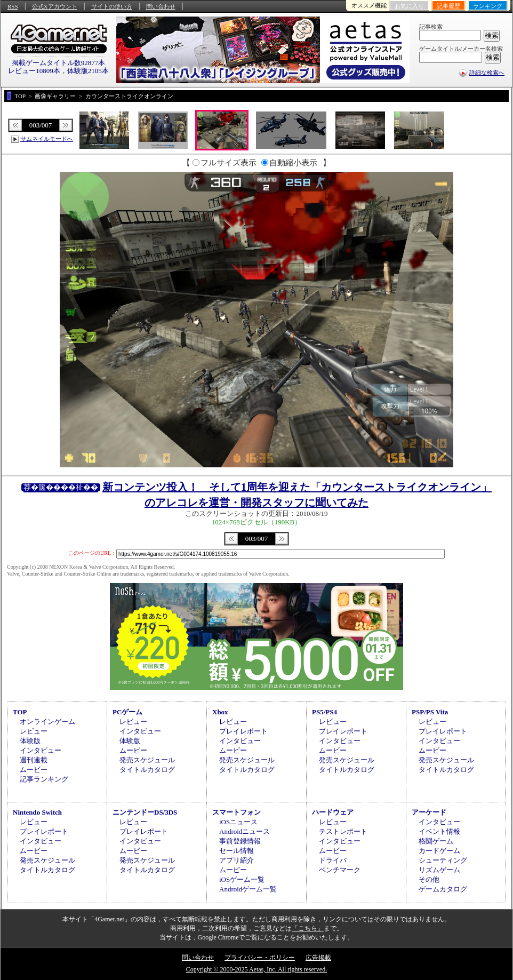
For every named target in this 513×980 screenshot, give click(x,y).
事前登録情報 (240, 841)
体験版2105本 (88, 71)
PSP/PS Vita (430, 712)
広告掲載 (318, 958)
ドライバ (333, 860)
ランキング (488, 6)
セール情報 (237, 851)
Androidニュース (245, 831)
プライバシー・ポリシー (260, 958)
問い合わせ (161, 6)
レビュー (34, 731)
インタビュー (41, 750)
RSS (13, 6)
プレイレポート (243, 731)
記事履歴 (448, 6)
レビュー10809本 (34, 71)
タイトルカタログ (147, 770)
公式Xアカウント (55, 6)
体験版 (30, 741)
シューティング (443, 860)
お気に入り (409, 6)
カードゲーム (439, 851)
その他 (429, 879)
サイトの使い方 (112, 6)
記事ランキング (44, 779)
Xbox (220, 712)
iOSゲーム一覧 (242, 879)
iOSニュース (238, 822)
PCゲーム (127, 712)
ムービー (34, 770)
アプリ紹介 (237, 860)
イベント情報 (439, 831)
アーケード (429, 812)
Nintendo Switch (37, 812)
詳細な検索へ (487, 73)
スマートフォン (237, 812)
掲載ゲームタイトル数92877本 (59, 63)
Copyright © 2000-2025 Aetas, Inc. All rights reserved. (256, 969)
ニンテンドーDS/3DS (145, 812)
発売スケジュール (147, 760)
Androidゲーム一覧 (248, 889)
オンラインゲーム (47, 722)
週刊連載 (34, 760)
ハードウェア (333, 812)
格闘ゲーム (436, 841)
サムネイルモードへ (47, 139)
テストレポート (343, 831)
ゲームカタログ (443, 889)
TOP (20, 712)
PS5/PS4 (324, 712)
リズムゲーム (439, 870)
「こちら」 (308, 928)
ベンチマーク (340, 870)
